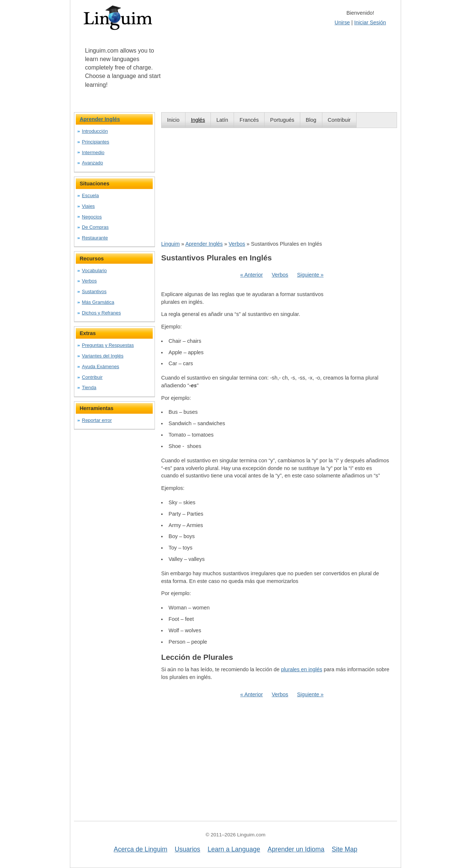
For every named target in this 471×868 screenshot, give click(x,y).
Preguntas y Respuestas (108, 345)
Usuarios (187, 849)
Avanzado (93, 163)
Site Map (345, 849)
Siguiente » (310, 275)
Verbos (237, 244)
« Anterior (252, 275)
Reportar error (97, 420)
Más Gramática (98, 302)
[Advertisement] (279, 184)
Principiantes (96, 142)
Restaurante (95, 238)
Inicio (173, 120)
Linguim (170, 244)
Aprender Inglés (204, 244)
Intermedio (93, 152)
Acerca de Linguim (141, 849)
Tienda (89, 387)
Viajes (88, 206)
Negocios (92, 217)
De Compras (95, 227)
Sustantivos (94, 291)
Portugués (282, 120)
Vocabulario (95, 271)
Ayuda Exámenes (101, 367)
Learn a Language (234, 849)
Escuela (91, 195)
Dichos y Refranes (102, 313)
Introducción (95, 131)
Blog (311, 120)
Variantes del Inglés (103, 356)
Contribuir (339, 120)
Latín (222, 120)
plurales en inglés (302, 669)
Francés (249, 120)
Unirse (342, 22)
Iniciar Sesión (370, 22)
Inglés (198, 120)
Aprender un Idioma (296, 849)
